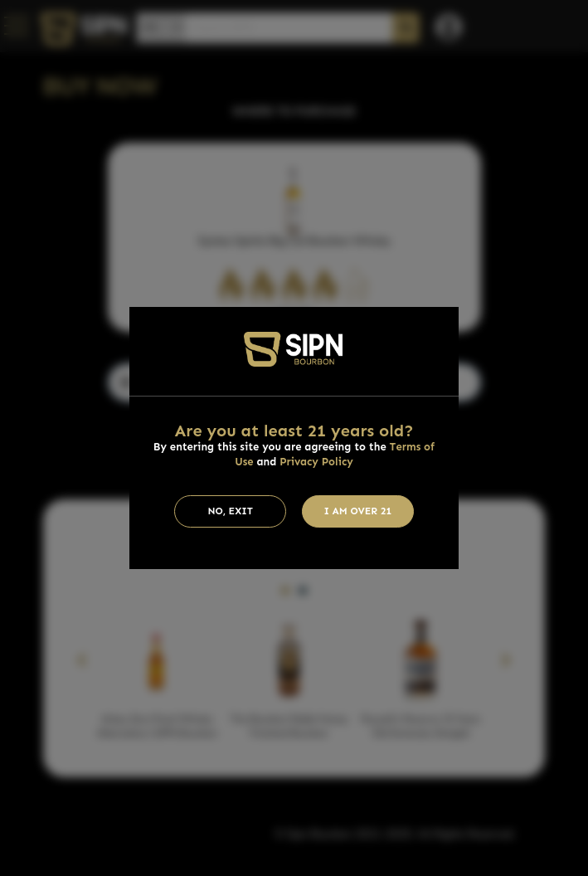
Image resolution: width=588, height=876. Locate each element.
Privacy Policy (316, 462)
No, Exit (230, 511)
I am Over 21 (358, 511)
